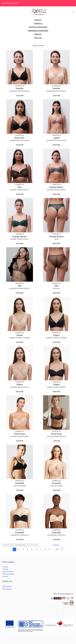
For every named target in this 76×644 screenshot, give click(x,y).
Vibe (20, 187)
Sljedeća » (56, 545)
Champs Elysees (20, 237)
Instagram (8, 589)
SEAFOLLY (38, 20)
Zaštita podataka (8, 574)
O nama (5, 567)
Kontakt (5, 576)
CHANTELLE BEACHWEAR (38, 27)
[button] (73, 12)
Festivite (20, 88)
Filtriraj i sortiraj (38, 46)
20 (57, 549)
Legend (56, 138)
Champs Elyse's (56, 187)
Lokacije (5, 569)
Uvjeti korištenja (8, 572)
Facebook (8, 586)
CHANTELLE (38, 23)
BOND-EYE (38, 34)
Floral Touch (20, 434)
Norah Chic (20, 138)
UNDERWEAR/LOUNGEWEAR (38, 31)
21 (62, 549)
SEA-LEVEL (38, 38)
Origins (20, 335)
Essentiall (20, 483)
